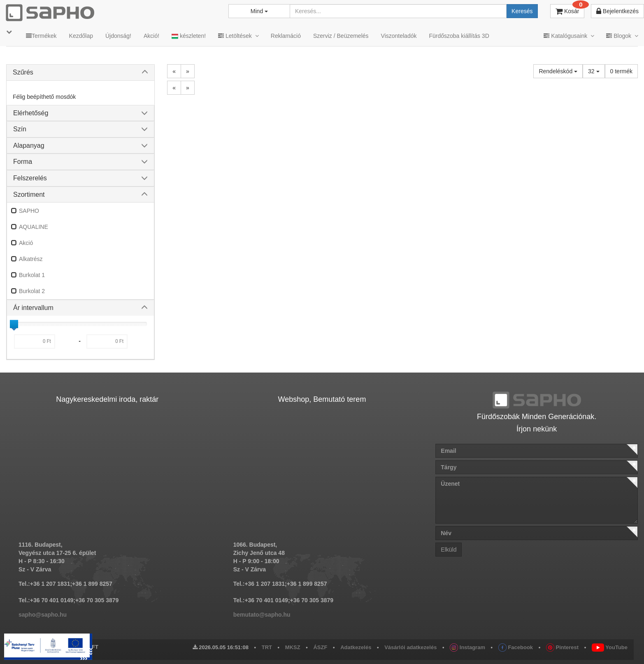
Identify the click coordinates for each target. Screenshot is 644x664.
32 (594, 71)
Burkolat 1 (32, 275)
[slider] (14, 324)
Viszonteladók (399, 36)
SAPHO (29, 211)
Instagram (467, 647)
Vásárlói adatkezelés (410, 647)
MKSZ (293, 647)
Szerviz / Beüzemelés (341, 36)
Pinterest (562, 647)
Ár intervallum (33, 308)
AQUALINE (34, 227)
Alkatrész (31, 259)
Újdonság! (118, 36)
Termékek (41, 36)
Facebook (516, 647)
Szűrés (23, 72)
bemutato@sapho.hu (262, 615)
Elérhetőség (31, 113)
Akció (26, 243)
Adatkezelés (356, 647)
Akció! (151, 36)
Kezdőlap (81, 36)
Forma (23, 162)
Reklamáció (286, 36)
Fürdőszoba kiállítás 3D (459, 36)
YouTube (610, 647)
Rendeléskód (558, 71)
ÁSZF (320, 647)
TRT (267, 647)
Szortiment (29, 195)
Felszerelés (30, 178)
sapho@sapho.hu (43, 615)
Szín (20, 129)
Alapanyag (29, 146)
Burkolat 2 (32, 291)
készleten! (189, 36)
